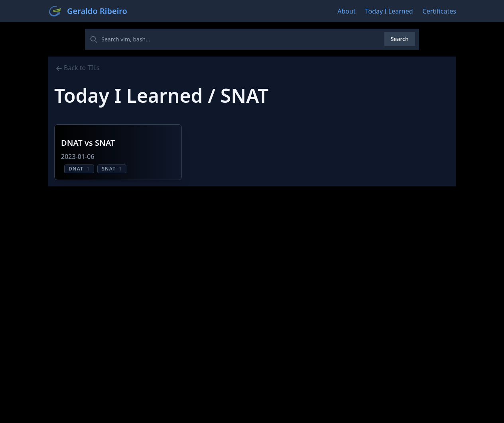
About (346, 11)
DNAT (79, 169)
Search (400, 39)
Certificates (439, 11)
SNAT (112, 169)
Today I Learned (389, 11)
